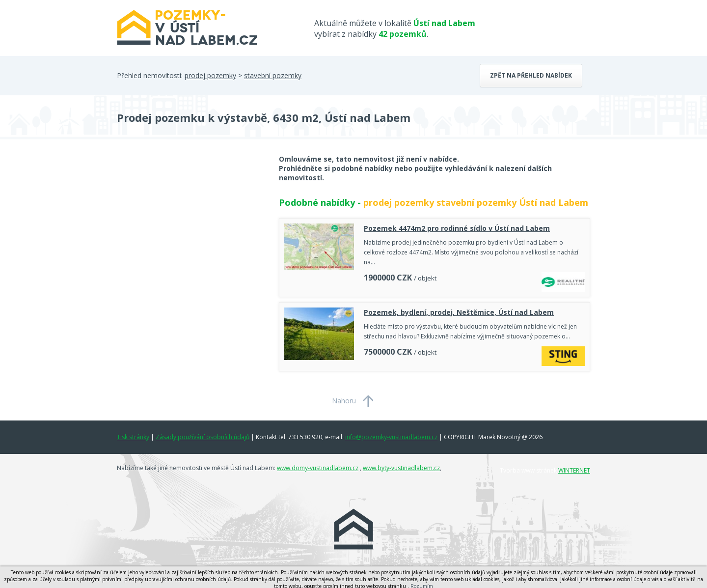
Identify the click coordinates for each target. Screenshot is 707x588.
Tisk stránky (133, 437)
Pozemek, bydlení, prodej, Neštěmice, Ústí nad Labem (459, 312)
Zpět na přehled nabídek (531, 75)
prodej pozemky (210, 75)
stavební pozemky (273, 75)
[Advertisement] (190, 233)
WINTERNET (574, 470)
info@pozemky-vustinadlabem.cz (391, 437)
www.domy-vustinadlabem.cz (318, 468)
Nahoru (344, 401)
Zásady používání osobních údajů (203, 437)
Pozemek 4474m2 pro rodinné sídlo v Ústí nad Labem (457, 228)
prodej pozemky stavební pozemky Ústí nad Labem (476, 202)
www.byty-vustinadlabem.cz (401, 468)
